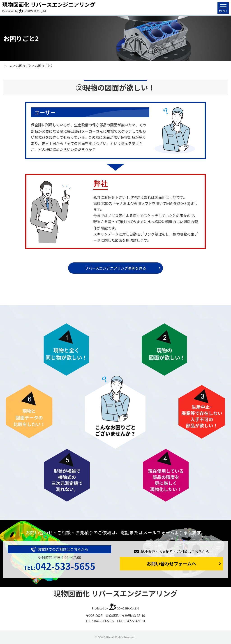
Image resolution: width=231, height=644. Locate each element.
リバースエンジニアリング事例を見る (115, 268)
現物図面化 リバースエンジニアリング (49, 4)
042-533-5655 (59, 566)
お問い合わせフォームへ (171, 564)
